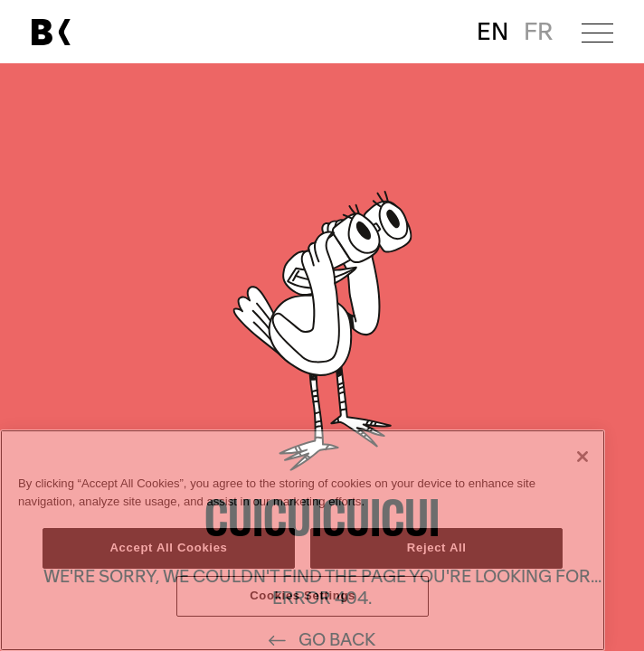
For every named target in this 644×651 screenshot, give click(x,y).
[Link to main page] (51, 32)
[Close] (582, 457)
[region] (303, 540)
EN (492, 32)
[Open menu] (597, 33)
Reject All (437, 547)
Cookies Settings (303, 595)
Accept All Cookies (168, 547)
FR (539, 32)
